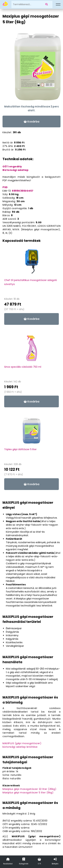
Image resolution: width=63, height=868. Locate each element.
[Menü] (58, 5)
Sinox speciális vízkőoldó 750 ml (23, 367)
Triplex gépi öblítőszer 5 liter (20, 449)
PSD (5, 187)
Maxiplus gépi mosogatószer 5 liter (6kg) (28, 793)
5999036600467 (23, 191)
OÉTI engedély (12, 167)
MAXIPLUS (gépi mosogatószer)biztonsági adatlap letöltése (22, 745)
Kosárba (32, 122)
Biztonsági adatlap (15, 170)
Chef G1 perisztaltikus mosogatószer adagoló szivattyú (31, 282)
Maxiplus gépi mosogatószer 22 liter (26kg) (29, 789)
